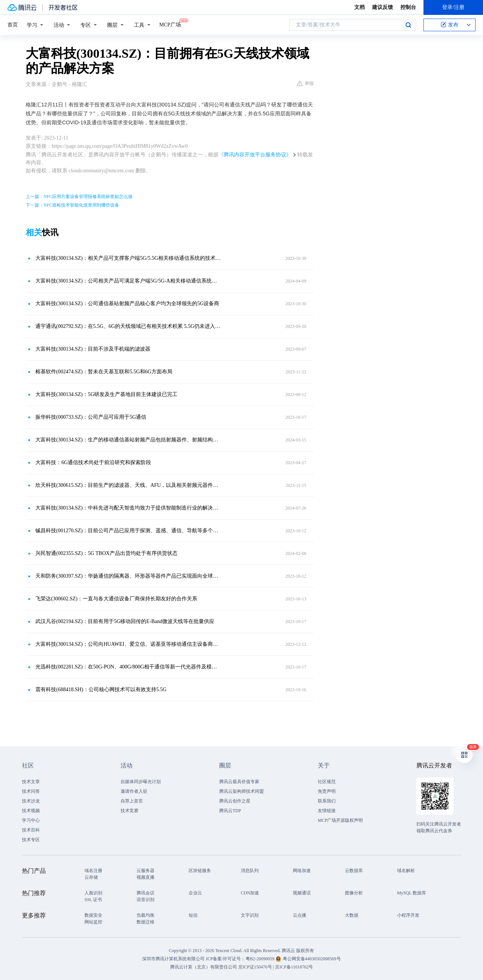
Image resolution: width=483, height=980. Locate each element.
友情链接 (327, 811)
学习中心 (31, 820)
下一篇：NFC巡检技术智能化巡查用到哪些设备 (72, 205)
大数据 (352, 915)
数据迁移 (145, 922)
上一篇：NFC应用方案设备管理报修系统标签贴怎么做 (79, 197)
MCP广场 (170, 24)
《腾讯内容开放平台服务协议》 (255, 155)
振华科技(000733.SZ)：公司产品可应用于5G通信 (91, 417)
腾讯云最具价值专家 (239, 782)
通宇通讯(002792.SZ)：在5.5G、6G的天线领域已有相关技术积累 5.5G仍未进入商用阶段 (128, 326)
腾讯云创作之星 (235, 801)
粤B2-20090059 (261, 959)
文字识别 (250, 915)
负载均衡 (145, 915)
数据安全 (93, 915)
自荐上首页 (132, 801)
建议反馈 (383, 7)
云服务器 (145, 871)
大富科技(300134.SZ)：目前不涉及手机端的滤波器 (93, 349)
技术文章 (31, 782)
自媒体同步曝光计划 (141, 782)
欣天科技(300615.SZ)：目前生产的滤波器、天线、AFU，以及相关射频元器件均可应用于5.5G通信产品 (128, 485)
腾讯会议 (145, 893)
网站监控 (93, 922)
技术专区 (31, 840)
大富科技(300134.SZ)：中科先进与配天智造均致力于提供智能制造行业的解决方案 (128, 508)
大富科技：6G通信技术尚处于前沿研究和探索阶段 (93, 462)
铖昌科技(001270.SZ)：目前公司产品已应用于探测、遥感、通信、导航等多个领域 (128, 531)
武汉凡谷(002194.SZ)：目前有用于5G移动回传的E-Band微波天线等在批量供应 (125, 621)
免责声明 (327, 791)
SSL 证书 (93, 900)
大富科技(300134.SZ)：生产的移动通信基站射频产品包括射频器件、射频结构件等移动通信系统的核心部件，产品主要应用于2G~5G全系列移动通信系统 (128, 440)
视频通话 (302, 893)
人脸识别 (93, 893)
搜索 (408, 25)
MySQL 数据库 (412, 893)
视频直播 (145, 877)
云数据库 (354, 871)
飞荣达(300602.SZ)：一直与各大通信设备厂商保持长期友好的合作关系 (116, 599)
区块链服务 (200, 871)
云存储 (91, 877)
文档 (359, 7)
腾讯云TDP (230, 811)
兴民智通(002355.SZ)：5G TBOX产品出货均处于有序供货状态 (106, 553)
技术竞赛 (129, 811)
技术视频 (31, 811)
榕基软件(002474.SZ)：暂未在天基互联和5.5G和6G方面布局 (104, 372)
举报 (305, 83)
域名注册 (93, 871)
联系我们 (327, 801)
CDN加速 (250, 893)
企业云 (195, 893)
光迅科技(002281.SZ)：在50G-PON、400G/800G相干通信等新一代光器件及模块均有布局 (128, 667)
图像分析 (354, 893)
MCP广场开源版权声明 (340, 820)
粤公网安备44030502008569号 (312, 959)
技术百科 (31, 830)
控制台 (408, 7)
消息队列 (250, 871)
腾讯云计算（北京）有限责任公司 (204, 967)
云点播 (300, 915)
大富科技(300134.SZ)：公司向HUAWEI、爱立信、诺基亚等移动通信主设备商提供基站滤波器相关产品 (128, 644)
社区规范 (327, 782)
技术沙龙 (31, 801)
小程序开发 (408, 915)
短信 (193, 915)
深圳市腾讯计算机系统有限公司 (173, 959)
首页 (13, 25)
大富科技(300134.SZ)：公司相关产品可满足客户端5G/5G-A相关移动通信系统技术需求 (128, 281)
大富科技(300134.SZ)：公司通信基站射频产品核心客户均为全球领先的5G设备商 (127, 304)
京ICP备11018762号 (294, 967)
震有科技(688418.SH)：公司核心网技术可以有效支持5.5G (101, 689)
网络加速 (302, 871)
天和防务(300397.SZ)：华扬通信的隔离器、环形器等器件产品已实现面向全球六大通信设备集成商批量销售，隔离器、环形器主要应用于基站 (128, 576)
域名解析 (406, 871)
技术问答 (31, 791)
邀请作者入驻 (134, 791)
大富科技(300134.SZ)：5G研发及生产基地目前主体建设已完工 (106, 394)
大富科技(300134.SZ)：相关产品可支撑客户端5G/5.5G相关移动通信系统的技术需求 (128, 258)
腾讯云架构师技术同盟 (241, 791)
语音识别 (145, 900)
